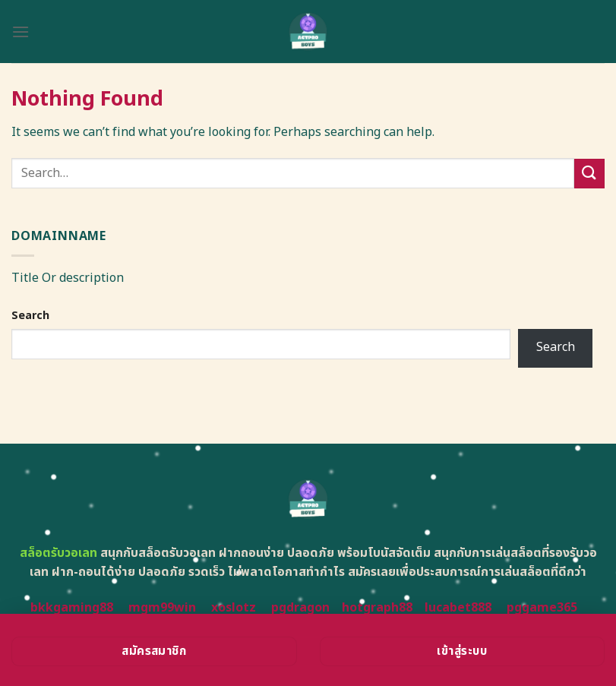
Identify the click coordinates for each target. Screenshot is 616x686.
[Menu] (21, 32)
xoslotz (234, 608)
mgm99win (162, 608)
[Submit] (589, 174)
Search (30, 316)
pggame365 (542, 608)
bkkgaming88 (72, 608)
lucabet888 (458, 608)
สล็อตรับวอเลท (58, 553)
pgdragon (300, 608)
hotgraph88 (377, 608)
